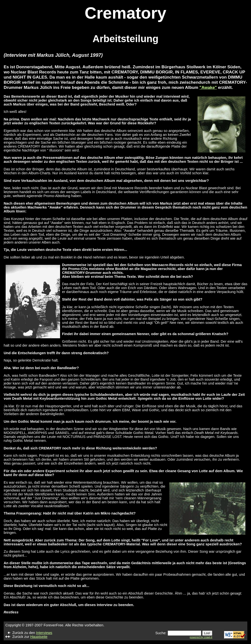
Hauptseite (39, 637)
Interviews (44, 633)
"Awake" (208, 87)
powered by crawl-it (201, 637)
